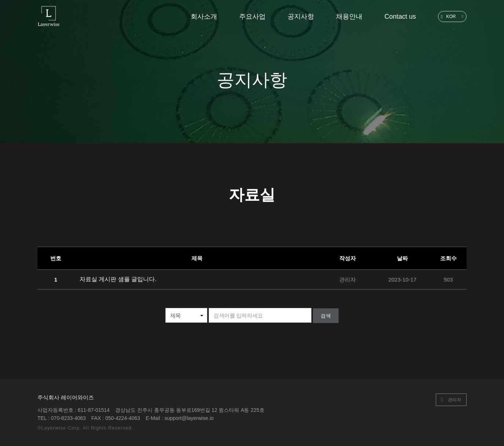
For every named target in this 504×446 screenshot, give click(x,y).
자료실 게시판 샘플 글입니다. (118, 279)
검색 (326, 316)
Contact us (400, 17)
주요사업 (252, 17)
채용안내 (349, 17)
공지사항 (301, 17)
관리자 (454, 399)
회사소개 (204, 17)
